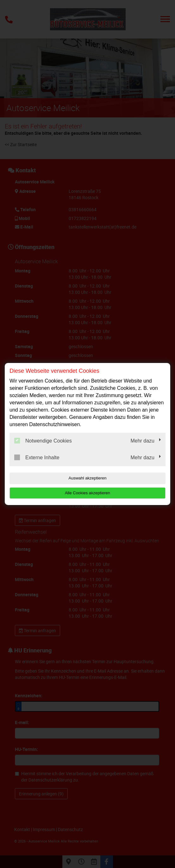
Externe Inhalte (37, 457)
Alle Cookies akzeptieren (87, 493)
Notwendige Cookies (43, 441)
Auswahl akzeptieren (88, 478)
